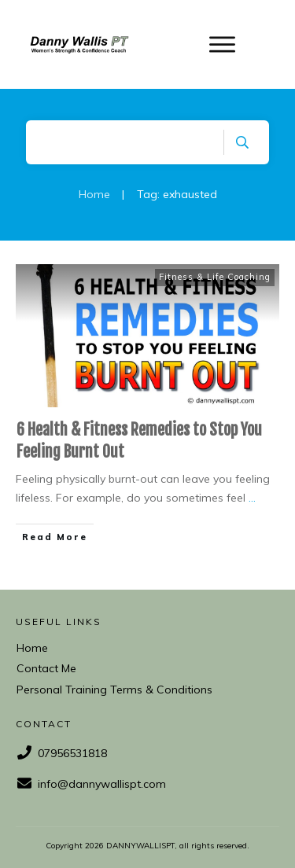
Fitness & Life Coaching (215, 277)
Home (32, 648)
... (252, 498)
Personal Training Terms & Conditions (114, 690)
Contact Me (46, 668)
